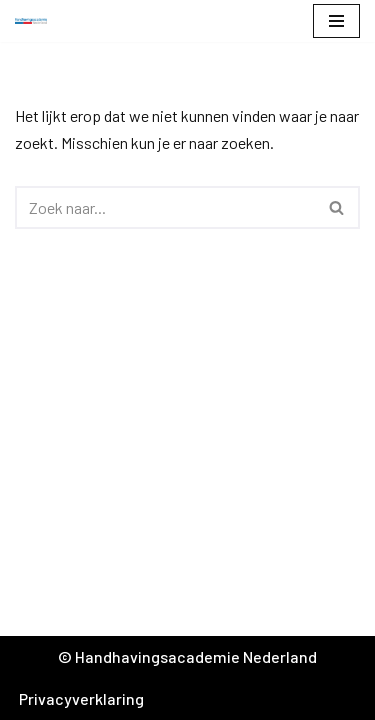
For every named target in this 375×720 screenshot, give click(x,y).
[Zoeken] (165, 207)
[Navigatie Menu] (336, 21)
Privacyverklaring (81, 698)
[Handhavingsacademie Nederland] (36, 21)
